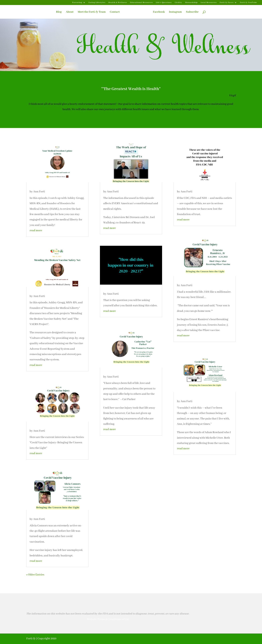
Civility (178, 3)
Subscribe (192, 12)
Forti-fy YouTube (248, 3)
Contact (115, 12)
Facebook (159, 12)
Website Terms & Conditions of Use (108, 619)
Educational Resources (141, 3)
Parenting (77, 3)
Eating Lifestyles (97, 3)
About (70, 12)
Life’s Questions (164, 3)
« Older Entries (35, 575)
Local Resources (209, 3)
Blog (59, 12)
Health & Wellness (118, 3)
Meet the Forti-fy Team (92, 12)
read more (36, 230)
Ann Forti (39, 192)
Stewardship (191, 3)
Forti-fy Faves (227, 3)
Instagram (175, 12)
